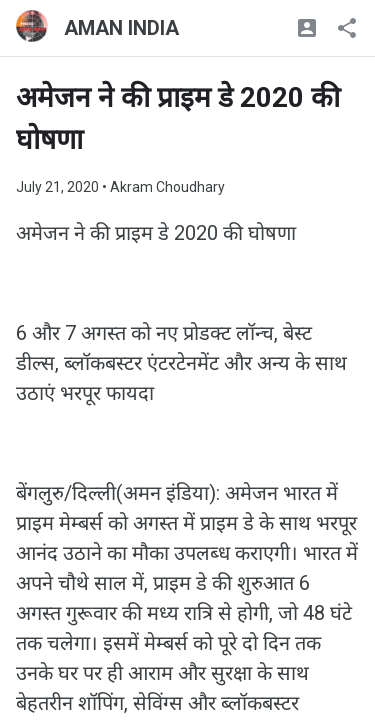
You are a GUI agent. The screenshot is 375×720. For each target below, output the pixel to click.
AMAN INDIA (121, 28)
